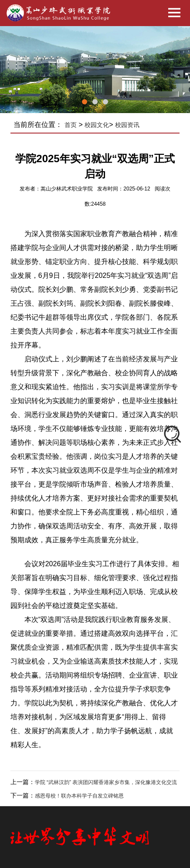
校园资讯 (127, 125)
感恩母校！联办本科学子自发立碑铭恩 (79, 796)
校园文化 (97, 125)
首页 (71, 125)
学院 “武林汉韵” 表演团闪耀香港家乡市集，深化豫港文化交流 (106, 782)
